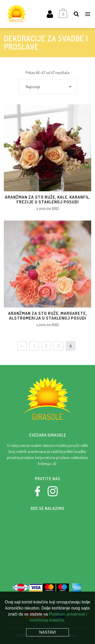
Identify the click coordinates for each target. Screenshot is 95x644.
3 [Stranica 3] (58, 346)
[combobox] (48, 87)
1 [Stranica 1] (34, 346)
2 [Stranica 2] (46, 346)
